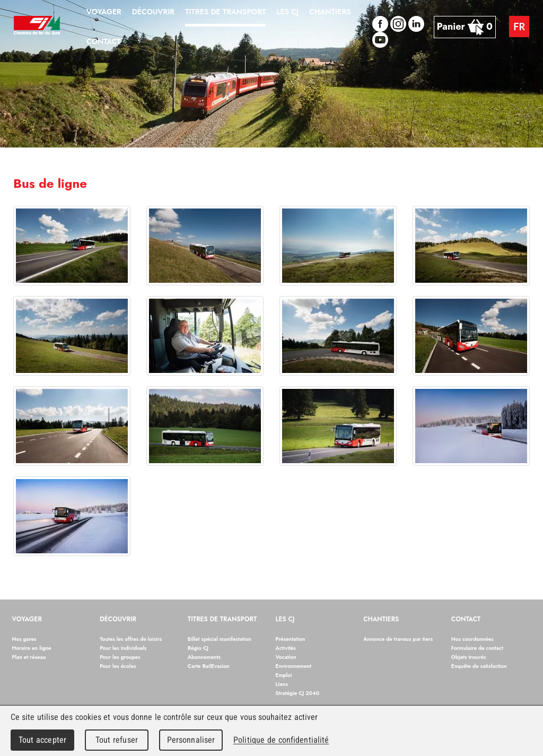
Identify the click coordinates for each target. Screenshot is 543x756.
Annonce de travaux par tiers (398, 639)
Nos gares (24, 639)
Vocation (286, 657)
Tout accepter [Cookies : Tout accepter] (42, 740)
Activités (286, 648)
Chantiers (381, 620)
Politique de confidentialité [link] (281, 740)
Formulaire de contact (477, 648)
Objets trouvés (469, 657)
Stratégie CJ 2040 (298, 693)
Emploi (284, 675)
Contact (466, 620)
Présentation (291, 639)
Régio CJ (198, 648)
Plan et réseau (29, 657)
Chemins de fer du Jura (37, 27)
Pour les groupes (120, 657)
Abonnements (204, 657)
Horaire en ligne (32, 648)
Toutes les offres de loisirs (131, 639)
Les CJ (285, 620)
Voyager (27, 620)
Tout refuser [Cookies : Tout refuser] (117, 740)
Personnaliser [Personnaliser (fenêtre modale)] (191, 740)
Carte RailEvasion (209, 666)
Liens (282, 684)
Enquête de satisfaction (479, 666)
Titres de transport (222, 620)
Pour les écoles (118, 666)
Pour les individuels (123, 648)
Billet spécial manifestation (220, 639)
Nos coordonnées (472, 639)
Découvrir (118, 620)
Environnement (294, 666)
